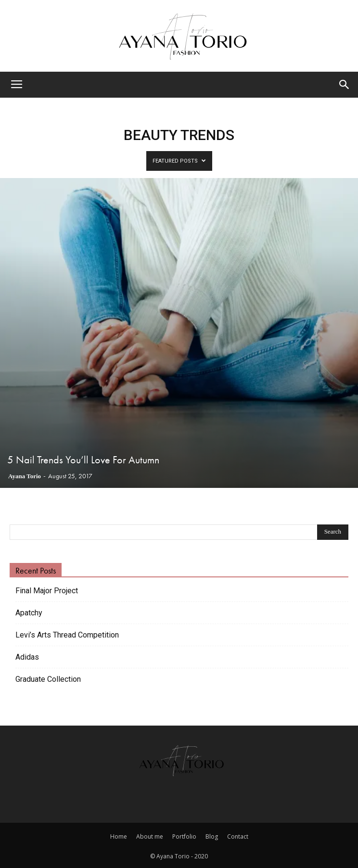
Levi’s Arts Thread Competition (67, 635)
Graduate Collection (48, 679)
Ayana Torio (25, 476)
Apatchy (29, 613)
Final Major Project (47, 591)
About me (150, 836)
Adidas (27, 657)
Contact (238, 836)
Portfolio (184, 836)
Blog (212, 836)
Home (119, 836)
